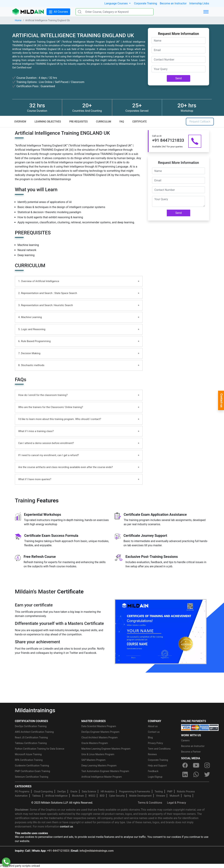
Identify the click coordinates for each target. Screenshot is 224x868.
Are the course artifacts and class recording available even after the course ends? (66, 467)
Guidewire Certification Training (32, 766)
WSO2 (92, 796)
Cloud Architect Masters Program (99, 737)
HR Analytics (108, 792)
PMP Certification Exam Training (32, 771)
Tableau (36, 796)
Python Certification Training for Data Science (40, 749)
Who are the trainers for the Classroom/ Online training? (51, 407)
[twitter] (207, 774)
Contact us (154, 732)
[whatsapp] (196, 774)
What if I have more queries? (35, 479)
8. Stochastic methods (31, 365)
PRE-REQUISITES (78, 122)
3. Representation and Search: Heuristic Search (45, 305)
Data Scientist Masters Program (99, 726)
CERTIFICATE (140, 122)
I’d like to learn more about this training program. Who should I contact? (60, 419)
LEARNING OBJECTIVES (48, 122)
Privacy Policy (155, 743)
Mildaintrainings (35, 710)
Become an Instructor (173, 3)
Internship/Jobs (199, 3)
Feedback (153, 771)
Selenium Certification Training (31, 777)
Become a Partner (191, 752)
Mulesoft (174, 796)
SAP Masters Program (93, 760)
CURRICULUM (104, 122)
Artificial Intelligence (56, 796)
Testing (159, 792)
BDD (102, 796)
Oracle (74, 792)
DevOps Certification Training (31, 726)
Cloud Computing (43, 792)
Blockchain (78, 796)
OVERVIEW (20, 122)
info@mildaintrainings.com (97, 851)
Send (178, 78)
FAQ (122, 122)
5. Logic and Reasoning (32, 329)
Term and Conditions (159, 749)
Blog (150, 737)
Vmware (161, 796)
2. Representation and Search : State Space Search (48, 293)
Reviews (152, 754)
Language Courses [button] (116, 3)
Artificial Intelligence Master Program (102, 777)
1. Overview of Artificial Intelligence (39, 281)
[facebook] (185, 765)
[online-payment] (200, 727)
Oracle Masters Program (95, 743)
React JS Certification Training (31, 737)
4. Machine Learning (30, 317)
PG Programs (22, 792)
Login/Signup (155, 777)
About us (153, 726)
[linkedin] (185, 774)
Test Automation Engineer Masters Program (105, 771)
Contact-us (221, 400)
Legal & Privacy (177, 803)
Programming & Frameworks (135, 792)
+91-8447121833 (58, 851)
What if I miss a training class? (36, 431)
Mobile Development (140, 796)
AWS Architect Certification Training (34, 732)
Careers (185, 740)
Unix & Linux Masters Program (98, 754)
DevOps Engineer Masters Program (100, 732)
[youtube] (196, 765)
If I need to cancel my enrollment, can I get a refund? (49, 455)
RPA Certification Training (29, 760)
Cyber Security (117, 796)
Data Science (89, 792)
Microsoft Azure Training (28, 754)
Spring (187, 796)
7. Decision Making (29, 353)
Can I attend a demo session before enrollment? (46, 443)
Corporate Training (146, 3)
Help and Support (157, 766)
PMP (170, 792)
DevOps (62, 792)
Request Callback (200, 121)
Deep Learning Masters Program (99, 766)
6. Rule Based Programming (34, 341)
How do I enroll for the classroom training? (43, 395)
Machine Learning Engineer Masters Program (106, 749)
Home (18, 20)
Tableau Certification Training (31, 743)
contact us (66, 827)
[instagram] (207, 765)
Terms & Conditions (150, 803)
